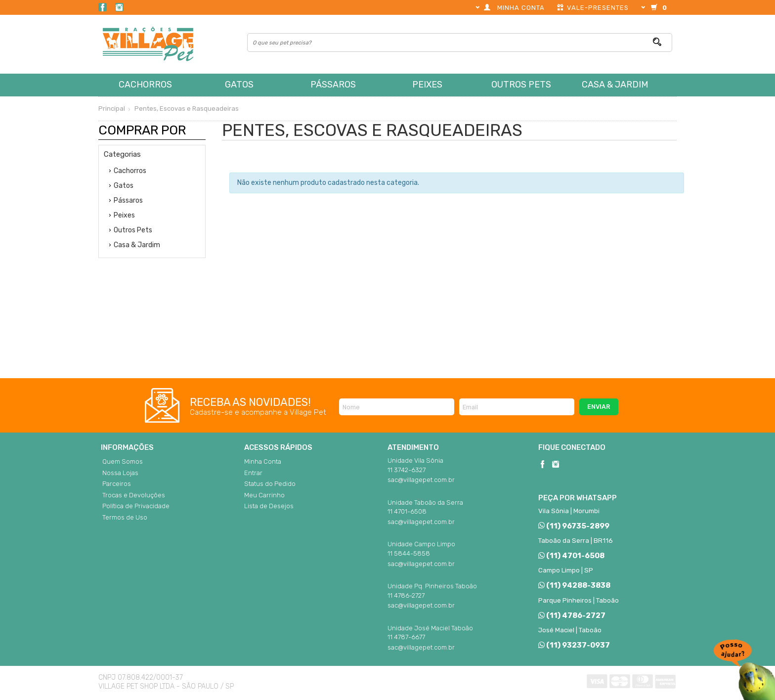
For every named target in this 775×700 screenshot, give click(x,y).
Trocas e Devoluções (134, 495)
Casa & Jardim (615, 85)
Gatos (239, 85)
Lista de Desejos (269, 506)
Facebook (103, 7)
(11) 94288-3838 (574, 585)
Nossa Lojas (120, 473)
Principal (112, 109)
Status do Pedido (270, 484)
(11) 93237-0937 (574, 645)
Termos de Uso (125, 517)
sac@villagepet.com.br (421, 480)
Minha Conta (263, 461)
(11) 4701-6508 (571, 556)
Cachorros (145, 85)
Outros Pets (521, 85)
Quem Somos (123, 461)
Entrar (253, 473)
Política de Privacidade (136, 506)
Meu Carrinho (264, 495)
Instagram (119, 7)
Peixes (427, 85)
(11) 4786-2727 (572, 615)
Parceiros (117, 484)
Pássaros (333, 85)
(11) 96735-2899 (574, 526)
